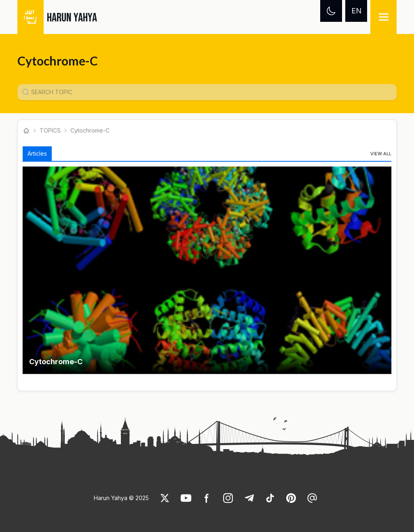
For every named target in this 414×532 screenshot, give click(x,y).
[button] (207, 270)
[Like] (165, 498)
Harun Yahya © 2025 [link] (121, 498)
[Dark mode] (331, 11)
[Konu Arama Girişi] (210, 92)
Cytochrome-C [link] (90, 130)
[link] (381, 154)
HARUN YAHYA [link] (72, 18)
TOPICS (50, 130)
